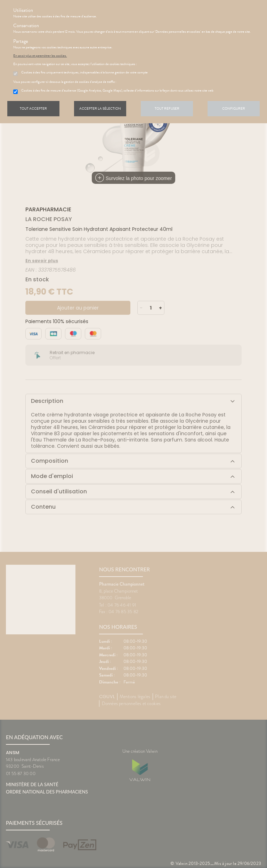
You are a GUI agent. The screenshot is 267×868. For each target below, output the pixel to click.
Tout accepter (33, 108)
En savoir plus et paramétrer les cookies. (40, 56)
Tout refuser (167, 108)
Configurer (234, 108)
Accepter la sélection (100, 108)
